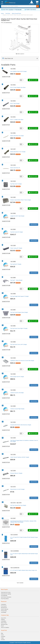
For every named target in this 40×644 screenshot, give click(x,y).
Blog (2, 633)
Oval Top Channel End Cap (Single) (18, 505)
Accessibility (4, 612)
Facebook (3, 636)
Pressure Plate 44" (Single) (16, 473)
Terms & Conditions (5, 627)
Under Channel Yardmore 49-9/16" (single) (20, 457)
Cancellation (4, 621)
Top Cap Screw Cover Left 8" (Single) (19, 344)
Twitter (2, 638)
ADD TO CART (33, 80)
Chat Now (11, 10)
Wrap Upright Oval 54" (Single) (17, 377)
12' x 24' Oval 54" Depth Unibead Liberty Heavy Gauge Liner (24, 570)
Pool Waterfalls (4, 595)
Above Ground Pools (16, 13)
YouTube (3, 640)
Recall (2, 626)
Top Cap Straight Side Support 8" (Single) (19, 296)
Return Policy (4, 623)
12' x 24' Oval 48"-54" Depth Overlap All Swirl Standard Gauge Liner (24, 538)
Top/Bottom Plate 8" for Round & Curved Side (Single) (22, 361)
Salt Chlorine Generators (6, 597)
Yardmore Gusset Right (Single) (17, 409)
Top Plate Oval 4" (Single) (16, 184)
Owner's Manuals (5, 609)
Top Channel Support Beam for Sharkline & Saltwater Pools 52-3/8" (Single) (24, 441)
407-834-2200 (19, 10)
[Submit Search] (38, 6)
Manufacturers (4, 608)
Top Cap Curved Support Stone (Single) (19, 312)
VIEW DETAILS (34, 225)
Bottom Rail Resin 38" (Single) (17, 136)
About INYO (4, 618)
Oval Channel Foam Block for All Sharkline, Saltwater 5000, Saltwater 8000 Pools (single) (23, 522)
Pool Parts (8, 13)
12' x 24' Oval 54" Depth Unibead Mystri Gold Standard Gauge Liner (24, 554)
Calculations (4, 604)
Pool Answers (4, 606)
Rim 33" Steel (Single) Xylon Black (18, 87)
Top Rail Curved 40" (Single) (17, 232)
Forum (2, 635)
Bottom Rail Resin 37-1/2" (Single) (18, 152)
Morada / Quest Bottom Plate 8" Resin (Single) (21, 200)
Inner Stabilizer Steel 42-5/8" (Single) (18, 71)
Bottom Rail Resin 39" (15, 168)
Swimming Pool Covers (6, 592)
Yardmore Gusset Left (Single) (17, 393)
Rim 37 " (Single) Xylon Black (17, 120)
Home (2, 13)
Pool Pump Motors (5, 599)
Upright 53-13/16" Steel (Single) (17, 216)
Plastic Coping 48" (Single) (16, 248)
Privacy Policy (4, 611)
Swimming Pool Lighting (6, 594)
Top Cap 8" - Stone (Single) (16, 280)
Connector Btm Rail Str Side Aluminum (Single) (21, 425)
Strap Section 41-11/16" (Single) (17, 489)
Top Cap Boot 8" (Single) (16, 264)
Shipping (3, 620)
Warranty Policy (4, 624)
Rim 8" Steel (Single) (15, 104)
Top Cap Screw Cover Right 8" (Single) (19, 328)
